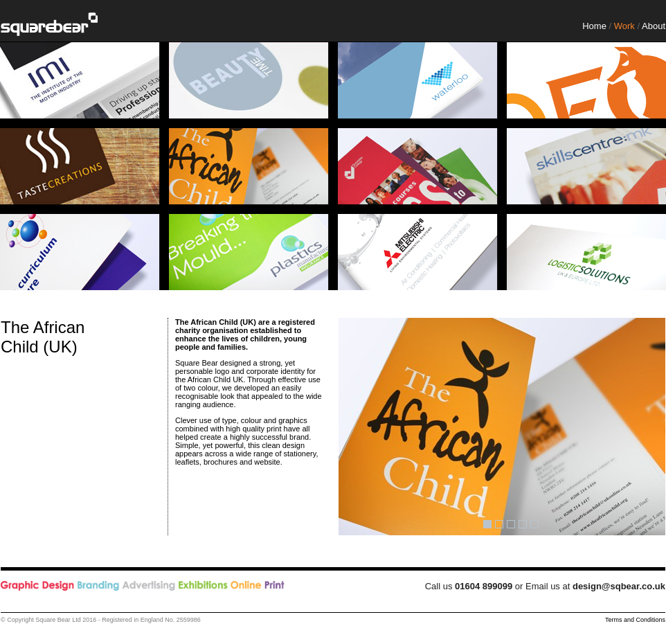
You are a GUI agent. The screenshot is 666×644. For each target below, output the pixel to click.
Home (594, 26)
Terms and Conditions (635, 620)
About (654, 26)
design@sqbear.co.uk (619, 586)
